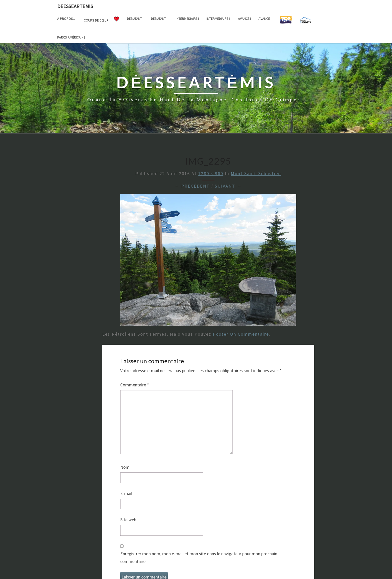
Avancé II (265, 19)
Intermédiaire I (187, 19)
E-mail (126, 493)
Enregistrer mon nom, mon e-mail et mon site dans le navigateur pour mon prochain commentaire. (199, 557)
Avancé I (244, 19)
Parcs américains (71, 37)
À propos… (67, 19)
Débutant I (135, 19)
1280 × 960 (211, 173)
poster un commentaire (241, 334)
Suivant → (228, 186)
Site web (128, 520)
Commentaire (135, 385)
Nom (125, 467)
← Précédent (192, 186)
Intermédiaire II (218, 19)
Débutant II (160, 19)
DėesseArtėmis (75, 6)
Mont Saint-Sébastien (256, 173)
